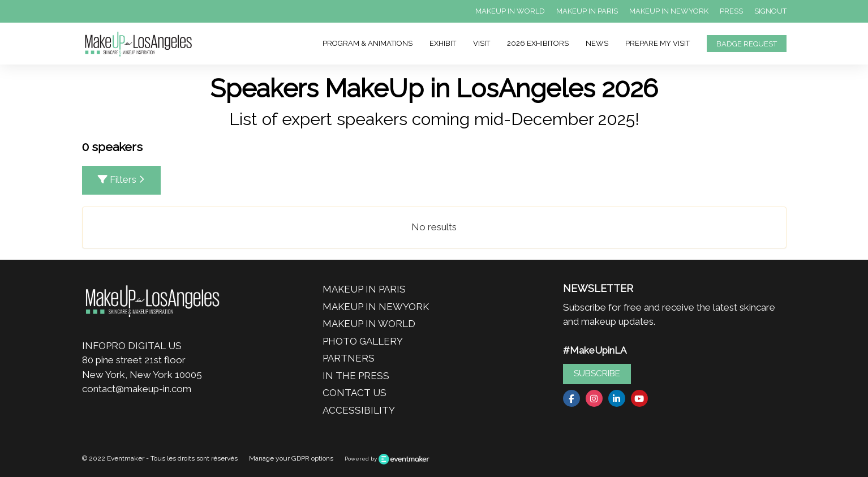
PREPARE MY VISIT (658, 43)
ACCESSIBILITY (359, 410)
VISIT (482, 43)
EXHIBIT (443, 43)
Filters (121, 179)
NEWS (597, 43)
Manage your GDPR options (291, 458)
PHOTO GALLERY (363, 341)
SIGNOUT (770, 11)
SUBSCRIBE (597, 373)
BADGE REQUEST (747, 44)
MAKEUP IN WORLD (510, 11)
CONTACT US (354, 393)
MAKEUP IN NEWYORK (669, 11)
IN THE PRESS (356, 376)
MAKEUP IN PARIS (587, 11)
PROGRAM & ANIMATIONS (368, 43)
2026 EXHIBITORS (538, 43)
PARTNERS (349, 358)
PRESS (731, 11)
